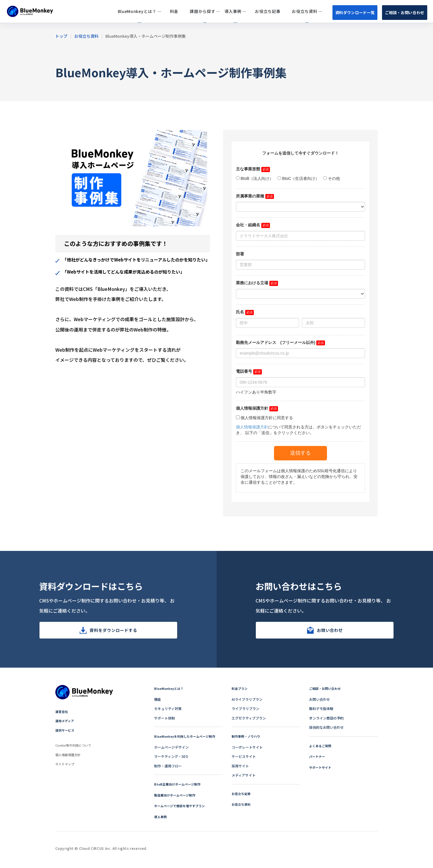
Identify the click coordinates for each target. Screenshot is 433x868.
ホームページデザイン (171, 751)
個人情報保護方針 (69, 758)
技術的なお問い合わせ (326, 731)
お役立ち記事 (242, 797)
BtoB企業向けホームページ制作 (179, 787)
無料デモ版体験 (321, 712)
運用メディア (66, 724)
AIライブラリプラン (247, 703)
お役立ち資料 (242, 808)
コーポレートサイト (247, 751)
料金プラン (240, 692)
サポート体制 (164, 721)
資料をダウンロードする (113, 632)
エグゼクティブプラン (249, 721)
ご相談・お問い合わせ (402, 12)
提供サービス (66, 734)
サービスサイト (244, 760)
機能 (158, 703)
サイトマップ (66, 767)
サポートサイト (321, 771)
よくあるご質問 (321, 749)
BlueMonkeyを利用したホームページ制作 (187, 740)
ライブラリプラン (245, 712)
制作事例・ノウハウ (247, 740)
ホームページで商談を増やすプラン (182, 809)
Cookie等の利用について (75, 749)
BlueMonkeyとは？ (170, 692)
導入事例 (161, 820)
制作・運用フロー (168, 769)
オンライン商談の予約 (326, 721)
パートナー (318, 760)
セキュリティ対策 (168, 712)
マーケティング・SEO (171, 760)
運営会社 (62, 715)
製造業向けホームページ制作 (177, 798)
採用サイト (240, 769)
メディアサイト (244, 778)
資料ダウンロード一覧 (346, 12)
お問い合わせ (330, 632)
